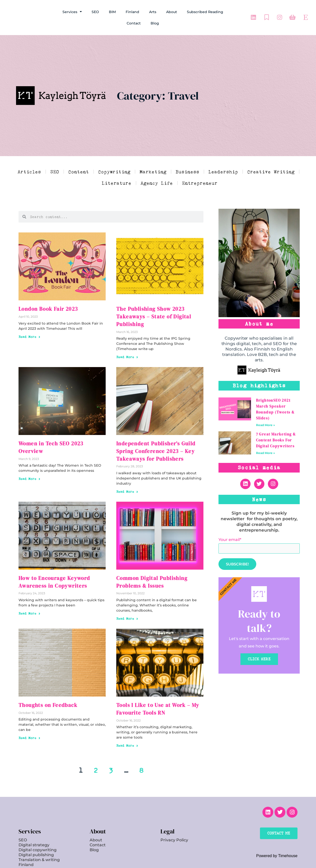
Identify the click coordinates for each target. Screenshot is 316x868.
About (172, 12)
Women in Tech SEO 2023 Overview (58, 434)
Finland (132, 12)
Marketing (153, 172)
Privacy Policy (174, 824)
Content (79, 172)
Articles (29, 172)
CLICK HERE (259, 660)
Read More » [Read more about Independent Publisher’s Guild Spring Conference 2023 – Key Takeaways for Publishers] (128, 479)
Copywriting (114, 172)
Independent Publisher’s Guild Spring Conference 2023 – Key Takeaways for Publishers (160, 441)
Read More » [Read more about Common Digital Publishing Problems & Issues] (128, 604)
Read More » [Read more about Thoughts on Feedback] (31, 723)
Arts (153, 12)
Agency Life (157, 183)
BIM (112, 12)
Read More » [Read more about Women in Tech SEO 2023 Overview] (31, 461)
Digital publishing (36, 839)
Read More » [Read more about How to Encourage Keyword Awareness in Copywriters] (31, 599)
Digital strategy (34, 829)
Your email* (259, 546)
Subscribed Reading (205, 12)
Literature (117, 183)
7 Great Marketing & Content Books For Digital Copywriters (276, 440)
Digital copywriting (38, 834)
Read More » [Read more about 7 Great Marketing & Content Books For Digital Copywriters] (266, 453)
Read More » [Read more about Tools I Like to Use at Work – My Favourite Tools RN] (128, 730)
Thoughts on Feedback (44, 691)
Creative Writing (271, 172)
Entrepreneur (200, 183)
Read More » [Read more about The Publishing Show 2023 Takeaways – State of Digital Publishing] (128, 347)
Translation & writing (39, 844)
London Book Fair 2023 (45, 309)
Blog (155, 23)
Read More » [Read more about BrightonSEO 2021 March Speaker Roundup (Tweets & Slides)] (266, 425)
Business (187, 172)
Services (72, 12)
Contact (134, 23)
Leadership (223, 172)
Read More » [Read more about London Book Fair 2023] (31, 336)
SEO (95, 12)
